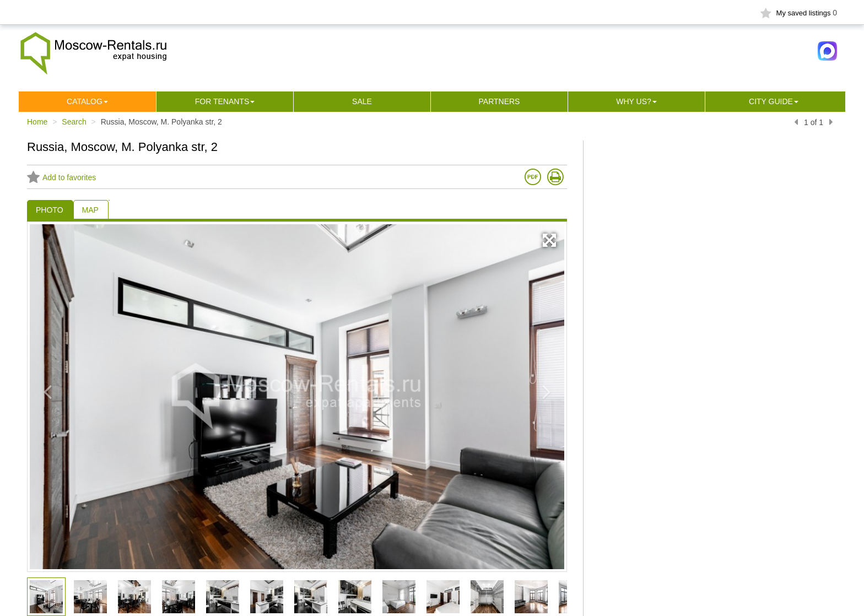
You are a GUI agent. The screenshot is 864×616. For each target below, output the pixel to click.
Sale (362, 101)
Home (37, 122)
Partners (499, 101)
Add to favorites (61, 177)
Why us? (634, 101)
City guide (771, 101)
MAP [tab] (90, 210)
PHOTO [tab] (50, 210)
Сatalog (85, 101)
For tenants (222, 101)
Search (74, 122)
